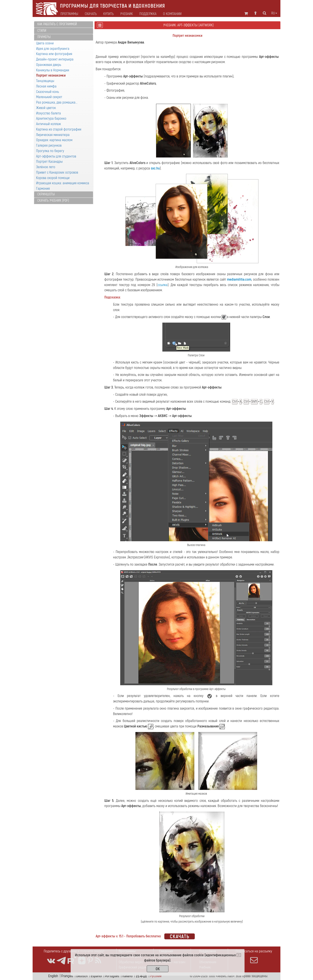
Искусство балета (48, 113)
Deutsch (82, 976)
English (53, 976)
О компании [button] (172, 14)
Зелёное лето (46, 167)
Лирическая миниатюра (53, 135)
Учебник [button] (127, 14)
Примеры (44, 37)
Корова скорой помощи (53, 178)
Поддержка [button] (148, 14)
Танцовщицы (45, 81)
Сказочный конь (47, 92)
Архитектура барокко (51, 118)
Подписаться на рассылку (254, 956)
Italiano (127, 976)
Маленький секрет (49, 97)
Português (112, 976)
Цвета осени (45, 43)
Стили (42, 31)
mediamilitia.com (239, 279)
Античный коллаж (48, 124)
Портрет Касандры (49, 162)
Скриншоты (46, 194)
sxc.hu (155, 168)
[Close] (239, 955)
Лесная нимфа (46, 86)
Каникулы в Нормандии (53, 70)
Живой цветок (46, 108)
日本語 (141, 976)
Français (67, 976)
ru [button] (274, 13)
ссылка (163, 285)
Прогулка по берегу (50, 151)
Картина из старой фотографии (59, 129)
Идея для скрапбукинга (53, 49)
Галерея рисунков (49, 145)
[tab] (64, 24)
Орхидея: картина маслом (54, 140)
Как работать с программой (57, 24)
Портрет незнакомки (51, 75)
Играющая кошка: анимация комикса (63, 183)
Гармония (43, 188)
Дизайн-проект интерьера (55, 59)
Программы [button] (69, 14)
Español (96, 976)
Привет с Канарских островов (57, 172)
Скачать (91, 14)
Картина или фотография (54, 54)
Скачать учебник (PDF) (53, 201)
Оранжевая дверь (49, 65)
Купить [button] (108, 14)
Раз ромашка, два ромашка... (57, 102)
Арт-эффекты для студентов (56, 156)
